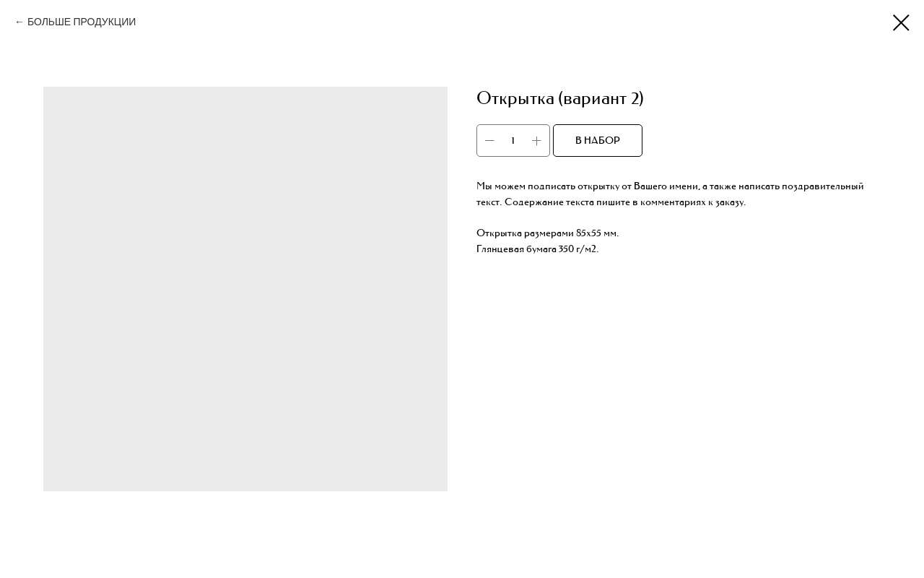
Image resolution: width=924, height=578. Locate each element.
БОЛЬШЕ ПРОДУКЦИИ (82, 22)
